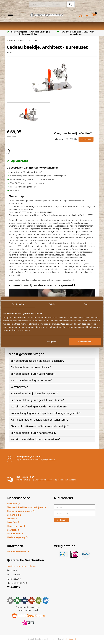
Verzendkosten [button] (20, 387)
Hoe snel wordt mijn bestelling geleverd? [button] (35, 394)
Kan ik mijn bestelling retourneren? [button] (31, 380)
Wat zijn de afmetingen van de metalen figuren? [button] (39, 407)
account (52, 459)
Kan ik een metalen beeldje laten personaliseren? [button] (39, 420)
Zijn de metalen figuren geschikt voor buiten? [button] (37, 400)
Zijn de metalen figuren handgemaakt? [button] (33, 433)
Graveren (12, 530)
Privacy (11, 519)
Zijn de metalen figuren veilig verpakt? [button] (33, 374)
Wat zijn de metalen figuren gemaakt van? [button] (35, 439)
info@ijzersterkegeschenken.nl (21, 566)
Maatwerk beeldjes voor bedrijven (25, 507)
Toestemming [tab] (18, 304)
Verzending (13, 515)
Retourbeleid (14, 534)
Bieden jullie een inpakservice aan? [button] (31, 367)
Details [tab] (52, 304)
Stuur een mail (86, 139)
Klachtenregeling (16, 537)
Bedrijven (12, 504)
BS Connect (71, 639)
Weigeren (52, 342)
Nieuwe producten (17, 552)
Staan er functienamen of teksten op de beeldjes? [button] (40, 426)
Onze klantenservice (44, 480)
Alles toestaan (85, 342)
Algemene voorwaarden (20, 511)
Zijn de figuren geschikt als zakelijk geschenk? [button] (37, 361)
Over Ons (12, 522)
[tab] (52, 361)
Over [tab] (86, 304)
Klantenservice (15, 526)
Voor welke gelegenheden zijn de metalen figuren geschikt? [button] (46, 413)
